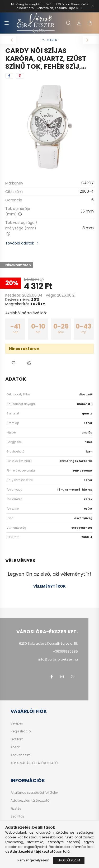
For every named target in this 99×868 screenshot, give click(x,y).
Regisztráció (21, 731)
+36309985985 (65, 651)
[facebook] (9, 76)
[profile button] (79, 23)
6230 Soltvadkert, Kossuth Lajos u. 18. (48, 643)
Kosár (15, 747)
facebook (51, 677)
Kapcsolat (19, 824)
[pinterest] (20, 76)
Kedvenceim (21, 755)
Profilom (17, 739)
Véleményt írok (49, 586)
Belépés (17, 723)
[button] (13, 363)
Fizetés (16, 809)
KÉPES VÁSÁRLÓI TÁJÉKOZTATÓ (34, 763)
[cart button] (90, 23)
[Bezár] (92, 6)
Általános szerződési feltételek (34, 793)
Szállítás (18, 816)
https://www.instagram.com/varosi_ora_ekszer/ (62, 677)
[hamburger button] (7, 23)
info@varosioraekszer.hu (58, 659)
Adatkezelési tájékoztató (30, 801)
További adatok (20, 243)
